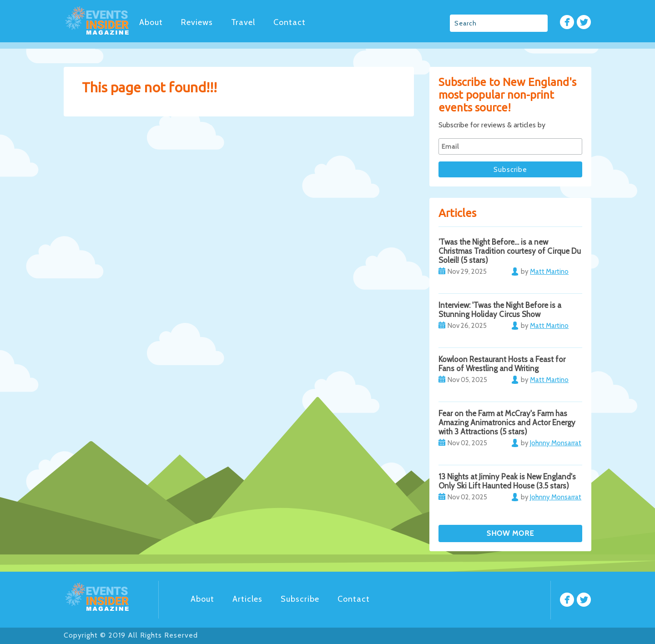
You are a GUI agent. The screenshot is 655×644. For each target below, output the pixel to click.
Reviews (197, 22)
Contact (290, 22)
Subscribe (300, 599)
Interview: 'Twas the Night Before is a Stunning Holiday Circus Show (500, 310)
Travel (243, 22)
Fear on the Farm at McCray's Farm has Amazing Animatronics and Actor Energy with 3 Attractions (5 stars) (507, 423)
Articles (247, 599)
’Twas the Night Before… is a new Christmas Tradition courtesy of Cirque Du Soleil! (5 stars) (510, 251)
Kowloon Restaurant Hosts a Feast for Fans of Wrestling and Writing (502, 364)
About (151, 22)
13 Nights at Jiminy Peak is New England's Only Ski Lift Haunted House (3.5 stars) (507, 481)
